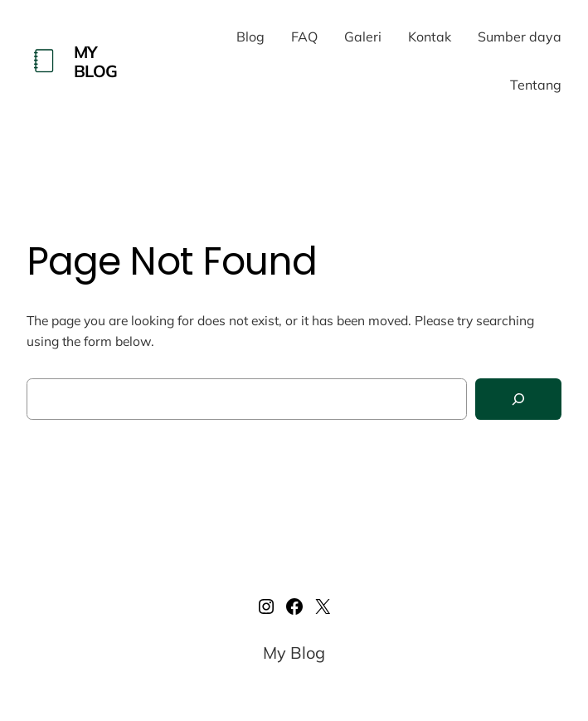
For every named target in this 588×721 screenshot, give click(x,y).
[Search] (518, 399)
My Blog (96, 61)
